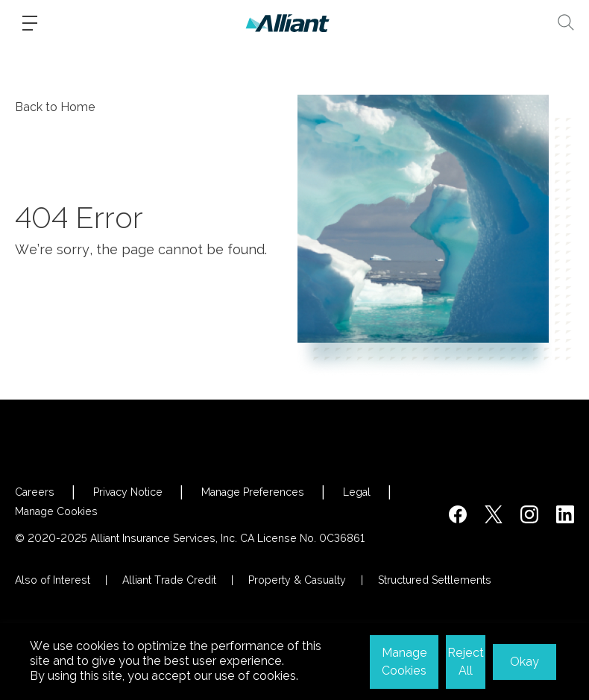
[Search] (566, 22)
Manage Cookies (56, 511)
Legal (357, 492)
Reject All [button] (466, 662)
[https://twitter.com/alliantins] (494, 514)
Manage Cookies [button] (404, 662)
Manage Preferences (253, 492)
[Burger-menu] (30, 23)
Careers (35, 492)
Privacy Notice (128, 492)
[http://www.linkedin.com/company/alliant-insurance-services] (565, 514)
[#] (529, 514)
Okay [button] (525, 662)
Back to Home (55, 107)
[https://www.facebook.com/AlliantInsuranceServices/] (458, 514)
